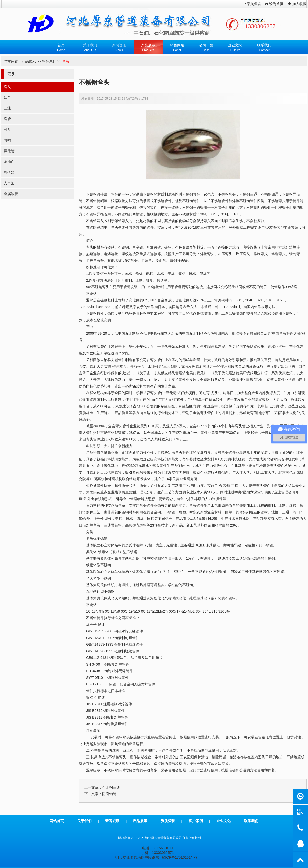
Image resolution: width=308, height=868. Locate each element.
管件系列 (49, 61)
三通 (7, 108)
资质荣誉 (168, 821)
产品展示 (29, 61)
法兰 (7, 98)
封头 (7, 130)
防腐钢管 (109, 794)
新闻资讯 (112, 821)
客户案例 (196, 821)
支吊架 (9, 183)
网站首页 (57, 821)
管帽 (7, 140)
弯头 (66, 61)
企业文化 (223, 821)
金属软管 (11, 194)
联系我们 (251, 821)
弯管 (7, 119)
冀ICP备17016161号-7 (179, 857)
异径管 (9, 151)
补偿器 (9, 172)
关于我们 (85, 821)
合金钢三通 (111, 787)
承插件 (9, 162)
